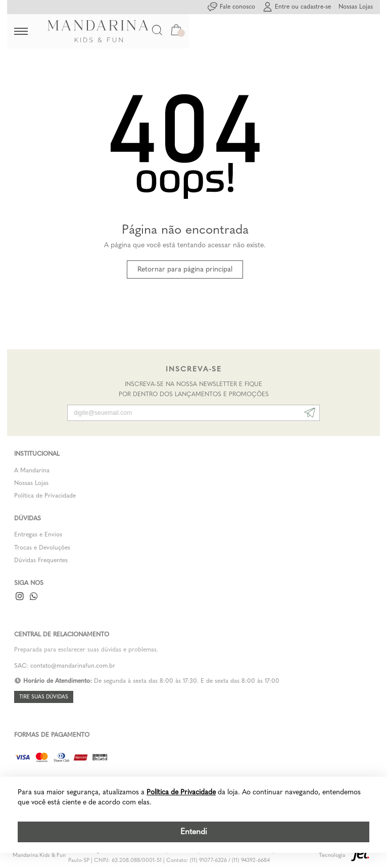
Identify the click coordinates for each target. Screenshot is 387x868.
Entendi (194, 831)
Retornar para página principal (185, 269)
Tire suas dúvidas (44, 697)
